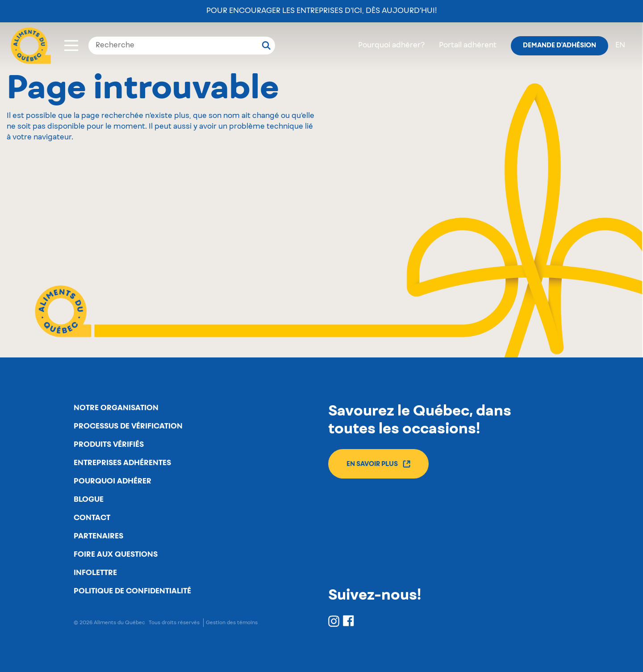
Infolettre (95, 573)
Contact (92, 518)
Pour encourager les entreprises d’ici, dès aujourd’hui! (321, 11)
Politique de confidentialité (132, 591)
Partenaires (98, 536)
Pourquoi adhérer (113, 481)
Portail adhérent (468, 46)
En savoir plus (378, 464)
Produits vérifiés (109, 445)
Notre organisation (116, 408)
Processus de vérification (128, 426)
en (620, 46)
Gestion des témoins (232, 623)
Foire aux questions (116, 554)
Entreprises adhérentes (122, 463)
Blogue (89, 500)
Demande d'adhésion (559, 46)
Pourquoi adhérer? (391, 46)
